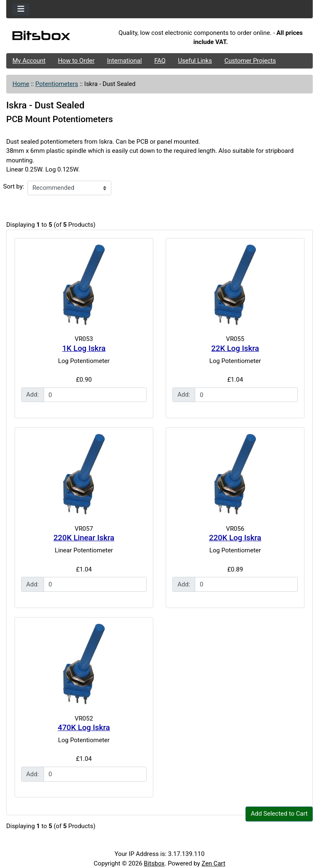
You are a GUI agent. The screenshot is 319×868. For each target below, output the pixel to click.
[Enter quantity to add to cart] (95, 395)
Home (21, 84)
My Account (29, 61)
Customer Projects (250, 61)
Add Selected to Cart (279, 814)
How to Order (76, 61)
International (124, 61)
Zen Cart (213, 863)
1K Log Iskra (84, 348)
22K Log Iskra (235, 348)
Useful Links (195, 61)
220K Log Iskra (235, 538)
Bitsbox (154, 863)
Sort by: (14, 186)
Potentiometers (57, 84)
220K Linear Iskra (84, 538)
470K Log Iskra (84, 728)
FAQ (160, 61)
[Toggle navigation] (21, 9)
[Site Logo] (57, 37)
